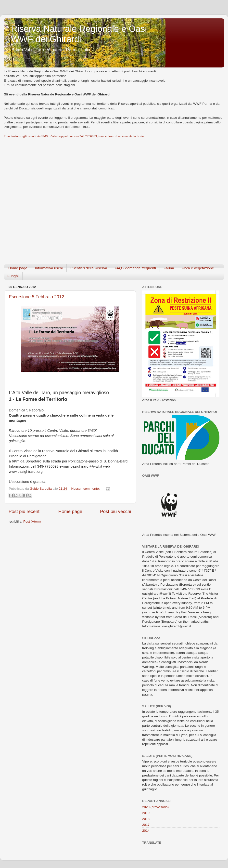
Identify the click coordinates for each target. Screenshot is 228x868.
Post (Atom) (32, 521)
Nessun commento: (86, 489)
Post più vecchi (116, 511)
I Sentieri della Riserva (89, 268)
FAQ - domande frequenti (135, 268)
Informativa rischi (49, 268)
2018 (146, 819)
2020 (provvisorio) (155, 807)
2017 (146, 825)
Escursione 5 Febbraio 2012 (36, 297)
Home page (18, 268)
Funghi (13, 276)
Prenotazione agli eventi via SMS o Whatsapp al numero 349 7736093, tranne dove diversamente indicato (74, 136)
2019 (146, 813)
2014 (146, 831)
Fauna (169, 268)
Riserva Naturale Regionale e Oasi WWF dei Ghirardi (79, 34)
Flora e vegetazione (198, 268)
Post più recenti (25, 511)
